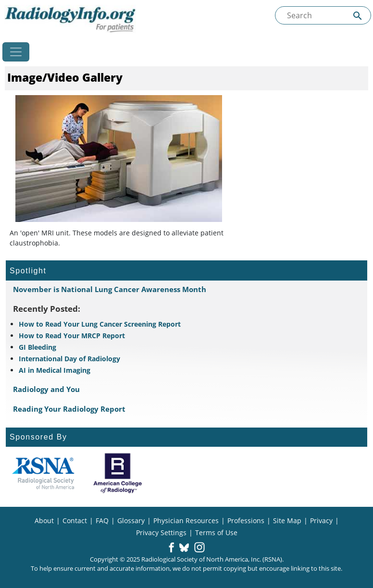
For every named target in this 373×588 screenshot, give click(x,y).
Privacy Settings (161, 533)
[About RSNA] (43, 473)
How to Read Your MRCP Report (72, 336)
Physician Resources (186, 521)
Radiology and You (46, 389)
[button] (171, 548)
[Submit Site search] (358, 16)
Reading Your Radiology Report (69, 409)
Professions (246, 521)
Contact (75, 521)
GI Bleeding (37, 347)
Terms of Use (216, 533)
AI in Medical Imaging (55, 370)
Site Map (287, 521)
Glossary (131, 521)
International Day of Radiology (69, 359)
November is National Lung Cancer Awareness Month (110, 289)
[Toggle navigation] (16, 52)
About (44, 521)
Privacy (321, 521)
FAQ (102, 521)
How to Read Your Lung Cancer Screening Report (100, 324)
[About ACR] (118, 473)
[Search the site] (323, 15)
